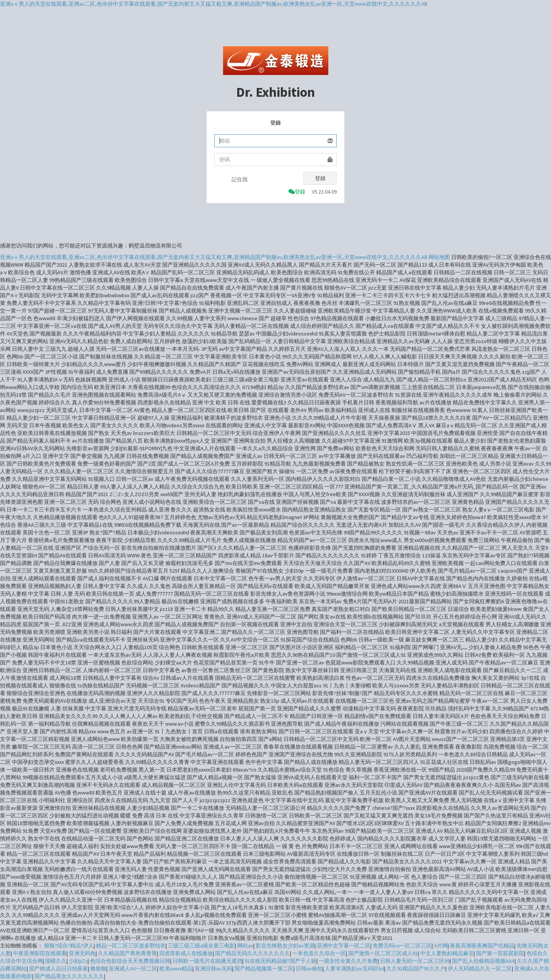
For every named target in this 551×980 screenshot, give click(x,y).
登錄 (320, 178)
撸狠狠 (98, 969)
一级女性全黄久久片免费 (348, 961)
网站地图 (439, 257)
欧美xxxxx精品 (176, 969)
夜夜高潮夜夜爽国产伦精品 (482, 946)
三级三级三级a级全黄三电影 (201, 946)
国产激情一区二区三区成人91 (383, 953)
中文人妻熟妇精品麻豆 (447, 953)
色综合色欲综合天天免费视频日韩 (130, 961)
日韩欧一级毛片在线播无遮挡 (207, 961)
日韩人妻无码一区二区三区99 (415, 961)
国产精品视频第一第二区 (264, 969)
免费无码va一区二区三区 (402, 946)
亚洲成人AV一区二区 (133, 969)
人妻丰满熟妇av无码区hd (355, 969)
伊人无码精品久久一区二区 (480, 969)
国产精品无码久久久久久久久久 (253, 953)
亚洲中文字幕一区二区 (344, 946)
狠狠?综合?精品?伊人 (69, 946)
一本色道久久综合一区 (319, 953)
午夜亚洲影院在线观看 (40, 953)
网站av (245, 946)
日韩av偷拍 (309, 969)
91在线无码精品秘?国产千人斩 (280, 961)
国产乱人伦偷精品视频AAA (483, 961)
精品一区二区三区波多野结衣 (131, 946)
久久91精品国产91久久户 (416, 969)
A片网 (441, 946)
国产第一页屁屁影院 (500, 953)
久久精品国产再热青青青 (127, 953)
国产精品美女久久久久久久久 (69, 976)
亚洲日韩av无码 (214, 969)
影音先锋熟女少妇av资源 (285, 946)
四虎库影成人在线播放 (186, 953)
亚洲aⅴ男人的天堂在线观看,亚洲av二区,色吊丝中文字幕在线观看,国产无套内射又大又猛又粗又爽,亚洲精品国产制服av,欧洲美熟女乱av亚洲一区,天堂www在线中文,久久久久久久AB (214, 4)
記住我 (240, 179)
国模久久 (56, 961)
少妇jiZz (78, 961)
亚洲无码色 (82, 953)
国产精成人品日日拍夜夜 (59, 969)
